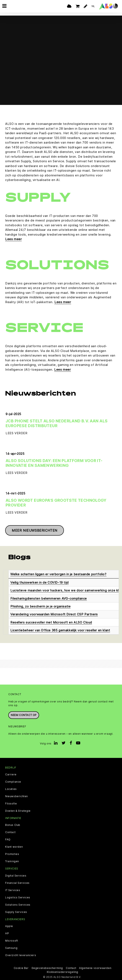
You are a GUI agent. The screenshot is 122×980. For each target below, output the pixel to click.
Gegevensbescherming (47, 968)
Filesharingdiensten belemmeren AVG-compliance (49, 598)
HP (7, 933)
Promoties (12, 854)
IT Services (13, 890)
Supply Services (16, 912)
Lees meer (13, 239)
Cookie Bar (21, 968)
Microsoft (12, 941)
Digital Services (16, 876)
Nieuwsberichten (17, 796)
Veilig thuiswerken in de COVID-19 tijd (39, 582)
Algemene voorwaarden (95, 968)
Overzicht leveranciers (21, 955)
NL (93, 6)
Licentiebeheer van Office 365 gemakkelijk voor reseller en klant (60, 630)
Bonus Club (13, 825)
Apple (9, 926)
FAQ (8, 840)
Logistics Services (18, 898)
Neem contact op (24, 715)
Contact (10, 832)
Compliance (13, 782)
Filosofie (11, 804)
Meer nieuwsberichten (35, 530)
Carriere (11, 775)
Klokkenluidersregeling (62, 972)
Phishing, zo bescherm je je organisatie (40, 606)
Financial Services (17, 883)
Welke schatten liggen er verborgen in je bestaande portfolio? (58, 574)
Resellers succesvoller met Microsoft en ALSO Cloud (51, 622)
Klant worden (14, 847)
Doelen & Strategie (18, 811)
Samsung (11, 948)
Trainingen (12, 861)
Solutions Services (18, 905)
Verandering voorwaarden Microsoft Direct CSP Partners (54, 614)
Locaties (11, 789)
